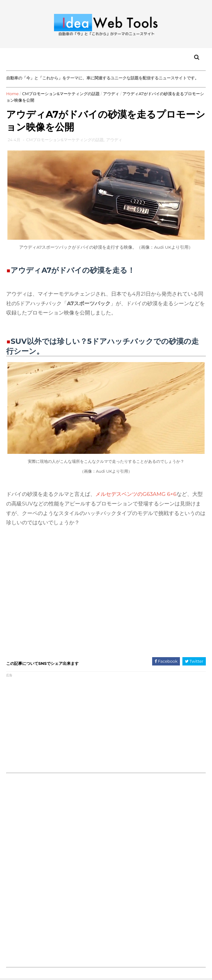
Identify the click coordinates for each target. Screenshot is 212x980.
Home (12, 94)
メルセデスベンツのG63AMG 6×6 (136, 494)
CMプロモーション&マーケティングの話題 (61, 94)
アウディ (111, 94)
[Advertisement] (56, 723)
